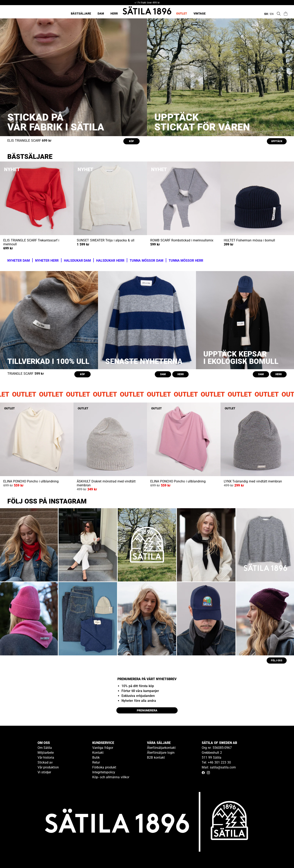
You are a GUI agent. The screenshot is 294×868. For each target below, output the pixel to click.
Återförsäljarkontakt (161, 748)
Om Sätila (45, 748)
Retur (96, 762)
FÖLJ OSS (277, 661)
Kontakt (98, 753)
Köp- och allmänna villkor (111, 777)
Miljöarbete (46, 753)
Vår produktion (48, 767)
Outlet (182, 13)
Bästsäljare (81, 13)
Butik (96, 758)
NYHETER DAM (19, 261)
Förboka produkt (104, 767)
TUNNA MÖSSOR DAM (146, 261)
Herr (114, 13)
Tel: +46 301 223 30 (216, 762)
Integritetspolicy (104, 772)
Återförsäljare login (161, 753)
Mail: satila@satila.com (219, 767)
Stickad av (45, 762)
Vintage (200, 13)
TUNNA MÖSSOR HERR (186, 261)
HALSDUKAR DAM (77, 261)
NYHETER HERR (47, 261)
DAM (163, 374)
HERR (181, 374)
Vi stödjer (44, 772)
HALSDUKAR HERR (110, 261)
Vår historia (46, 758)
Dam (101, 13)
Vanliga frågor (103, 748)
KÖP (131, 141)
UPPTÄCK (277, 141)
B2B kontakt (156, 758)
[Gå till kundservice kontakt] (281, 855)
